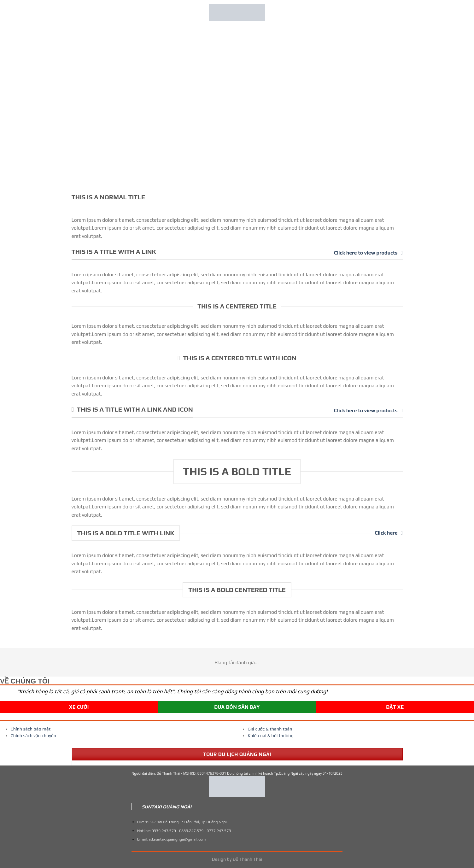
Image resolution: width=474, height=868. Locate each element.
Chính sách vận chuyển (33, 736)
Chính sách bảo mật (31, 729)
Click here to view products (368, 253)
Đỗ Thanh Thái (247, 859)
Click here (389, 533)
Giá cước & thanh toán (270, 729)
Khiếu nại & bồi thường (270, 736)
